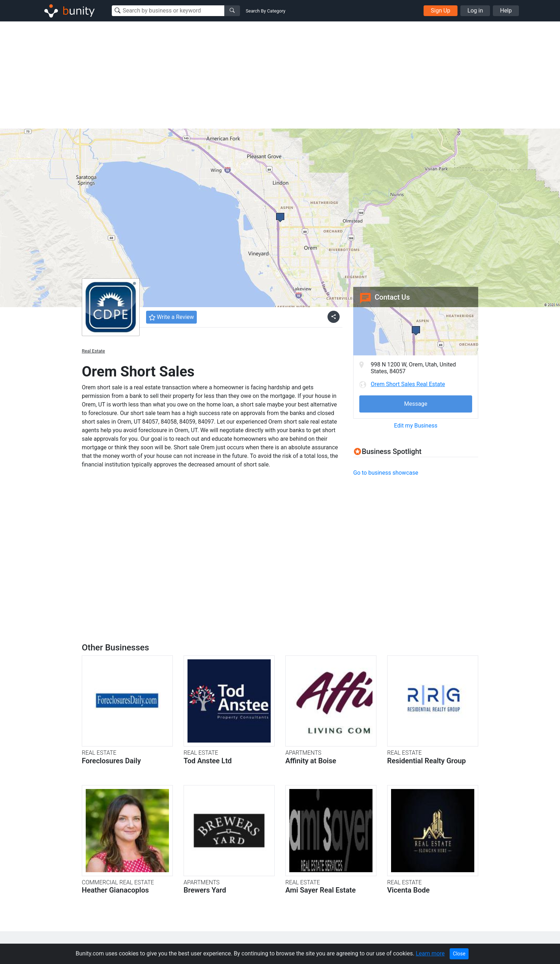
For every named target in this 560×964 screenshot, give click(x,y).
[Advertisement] (280, 75)
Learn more (430, 953)
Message (416, 404)
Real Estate (93, 351)
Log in (475, 11)
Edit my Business (416, 426)
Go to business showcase (386, 473)
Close (459, 954)
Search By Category (266, 11)
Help (506, 11)
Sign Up (441, 11)
